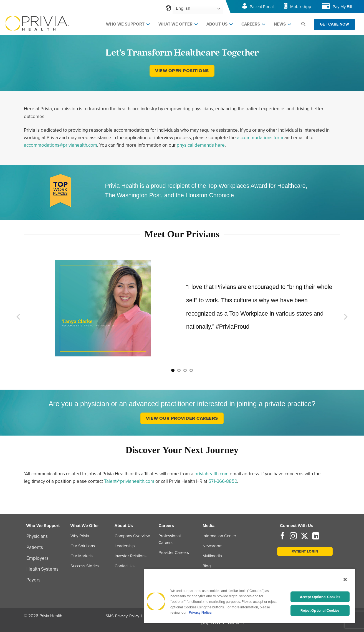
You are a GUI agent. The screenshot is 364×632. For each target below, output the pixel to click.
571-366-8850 (223, 481)
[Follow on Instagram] (293, 536)
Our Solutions (83, 546)
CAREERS (251, 24)
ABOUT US (217, 24)
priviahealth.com (212, 474)
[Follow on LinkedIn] (316, 536)
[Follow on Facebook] (282, 536)
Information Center (219, 536)
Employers (37, 558)
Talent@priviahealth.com (129, 481)
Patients (35, 547)
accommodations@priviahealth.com (60, 145)
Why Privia (80, 536)
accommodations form (260, 138)
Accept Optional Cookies (320, 597)
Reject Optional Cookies (320, 610)
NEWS (280, 24)
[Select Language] (198, 8)
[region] (250, 596)
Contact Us (125, 566)
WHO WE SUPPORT (125, 24)
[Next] (345, 317)
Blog (207, 566)
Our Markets (82, 556)
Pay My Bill (342, 7)
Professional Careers (170, 539)
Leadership (125, 546)
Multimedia (212, 556)
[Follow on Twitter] (304, 536)
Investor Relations (131, 556)
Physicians (37, 536)
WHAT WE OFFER (175, 24)
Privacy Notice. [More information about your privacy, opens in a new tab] (200, 612)
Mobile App (301, 7)
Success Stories (85, 566)
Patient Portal (262, 7)
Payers (33, 580)
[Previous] (19, 317)
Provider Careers (174, 553)
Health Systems (42, 569)
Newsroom (213, 546)
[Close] (345, 579)
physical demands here (201, 145)
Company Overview (132, 536)
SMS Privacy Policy (122, 616)
